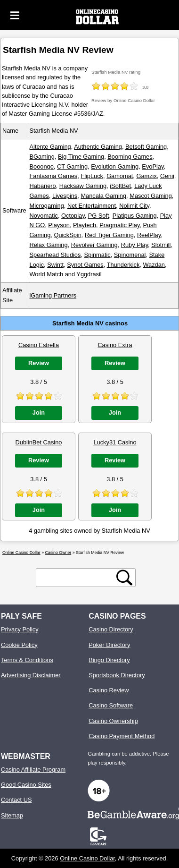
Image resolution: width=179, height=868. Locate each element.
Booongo (42, 166)
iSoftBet (120, 186)
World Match (47, 274)
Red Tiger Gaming (109, 235)
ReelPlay (149, 235)
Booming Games (130, 157)
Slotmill (161, 245)
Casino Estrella (39, 345)
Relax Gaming (49, 245)
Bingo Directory (109, 660)
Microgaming (47, 206)
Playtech (85, 225)
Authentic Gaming (98, 147)
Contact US (16, 800)
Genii (167, 176)
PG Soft (99, 216)
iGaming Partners (53, 295)
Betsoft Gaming (146, 147)
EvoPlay (153, 166)
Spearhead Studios (55, 255)
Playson (59, 225)
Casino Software (111, 705)
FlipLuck (92, 176)
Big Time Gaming (81, 157)
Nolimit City (134, 206)
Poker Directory (109, 645)
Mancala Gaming (103, 196)
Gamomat (120, 176)
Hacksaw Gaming (83, 186)
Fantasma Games (54, 176)
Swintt (55, 265)
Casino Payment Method (122, 736)
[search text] (78, 578)
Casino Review (109, 690)
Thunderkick (123, 265)
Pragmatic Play (119, 225)
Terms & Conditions (27, 660)
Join (39, 413)
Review (39, 363)
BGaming (42, 157)
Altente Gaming (50, 147)
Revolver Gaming (94, 245)
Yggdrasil (89, 274)
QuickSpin (67, 235)
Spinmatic (98, 255)
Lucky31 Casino (115, 442)
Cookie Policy (19, 645)
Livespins (65, 196)
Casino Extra (115, 345)
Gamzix (146, 176)
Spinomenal (130, 255)
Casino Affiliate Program (33, 770)
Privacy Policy (20, 629)
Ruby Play (134, 245)
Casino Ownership (113, 721)
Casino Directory (111, 629)
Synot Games (85, 265)
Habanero (43, 186)
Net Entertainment (92, 206)
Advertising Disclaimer (31, 675)
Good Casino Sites (26, 785)
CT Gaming (72, 166)
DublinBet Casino (39, 442)
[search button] (124, 578)
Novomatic (44, 216)
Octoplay (73, 216)
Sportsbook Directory (117, 675)
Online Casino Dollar (87, 858)
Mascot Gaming (151, 196)
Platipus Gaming (135, 216)
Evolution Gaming (115, 166)
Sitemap (12, 815)
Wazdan (154, 265)
